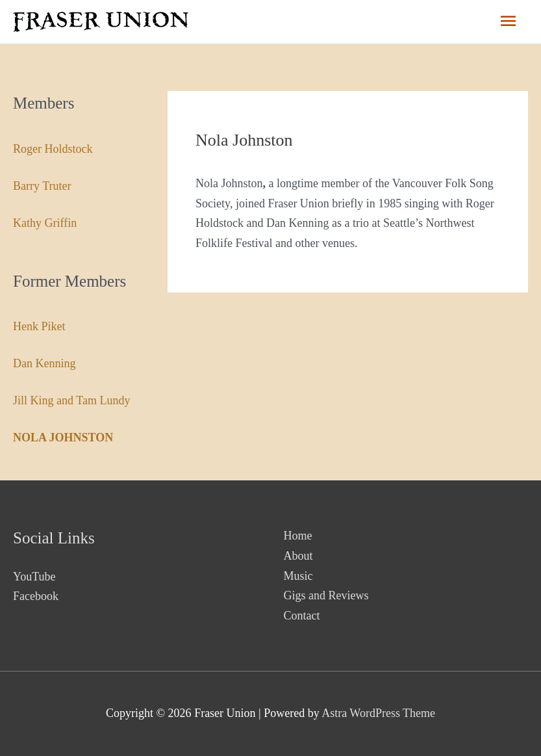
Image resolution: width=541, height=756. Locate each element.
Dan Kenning (44, 363)
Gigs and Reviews (326, 595)
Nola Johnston (63, 437)
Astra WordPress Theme (378, 713)
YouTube (34, 577)
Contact (302, 616)
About (298, 556)
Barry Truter (42, 186)
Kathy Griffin (45, 223)
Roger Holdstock (53, 149)
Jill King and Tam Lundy (71, 400)
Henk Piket (39, 326)
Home (298, 536)
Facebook (36, 596)
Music (298, 576)
